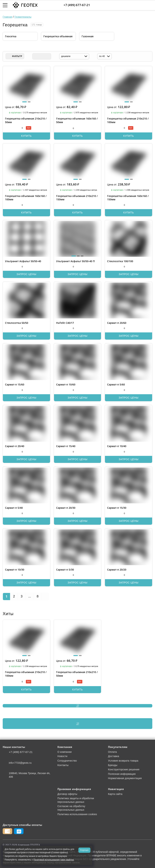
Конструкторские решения (124, 769)
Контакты (63, 765)
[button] (24, 102)
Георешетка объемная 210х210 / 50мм (77, 674)
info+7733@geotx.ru (20, 763)
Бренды (113, 765)
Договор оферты (67, 794)
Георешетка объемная (58, 36)
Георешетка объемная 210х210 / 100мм (26, 674)
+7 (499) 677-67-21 (77, 5)
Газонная (88, 36)
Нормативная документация (125, 778)
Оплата (112, 752)
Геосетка (11, 36)
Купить (26, 136)
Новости (62, 756)
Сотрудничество (67, 761)
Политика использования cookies (77, 814)
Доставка (114, 756)
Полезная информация (122, 774)
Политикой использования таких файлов (54, 860)
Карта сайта (115, 794)
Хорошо (84, 850)
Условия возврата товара (123, 761)
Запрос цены (26, 274)
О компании (64, 752)
